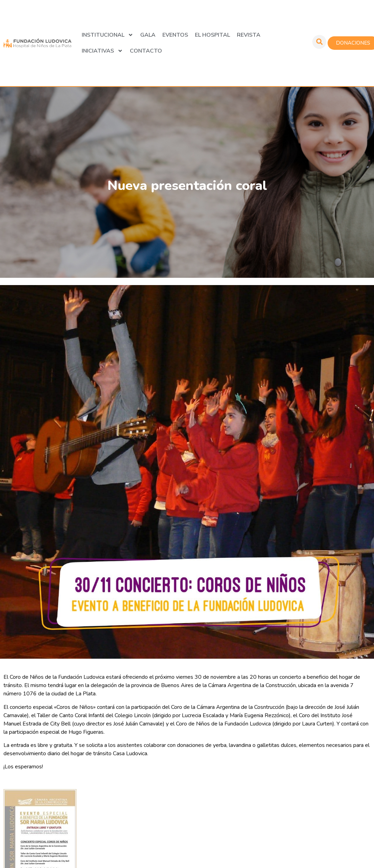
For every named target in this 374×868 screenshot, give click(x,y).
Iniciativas (102, 51)
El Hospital (212, 35)
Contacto (146, 51)
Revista (249, 35)
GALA (148, 35)
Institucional (108, 35)
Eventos (175, 35)
